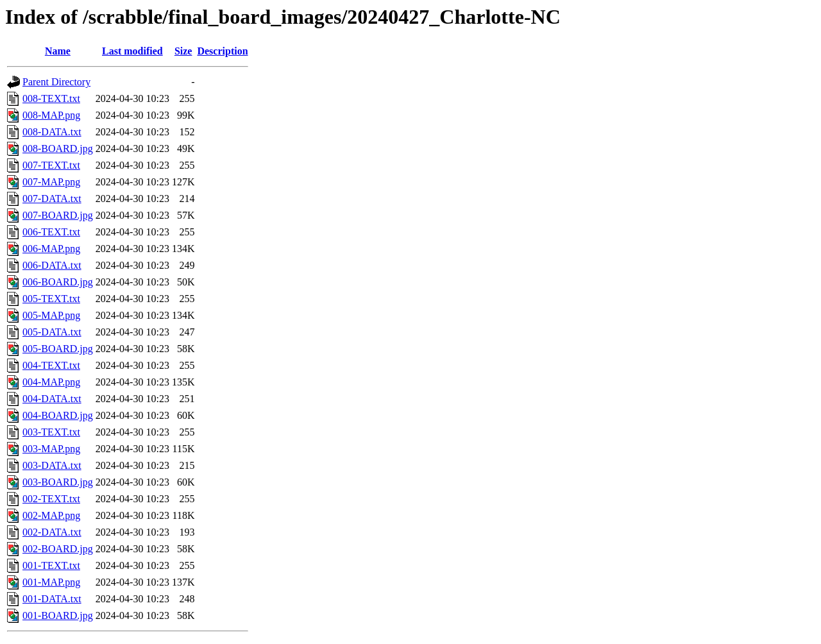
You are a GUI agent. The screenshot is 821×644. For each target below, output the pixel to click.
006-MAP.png (51, 249)
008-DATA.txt (52, 132)
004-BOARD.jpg (58, 415)
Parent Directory (56, 82)
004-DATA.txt (52, 399)
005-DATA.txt (52, 332)
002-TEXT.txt (51, 499)
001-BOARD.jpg (58, 615)
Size (183, 51)
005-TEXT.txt (51, 299)
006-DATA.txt (52, 265)
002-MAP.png (51, 515)
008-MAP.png (51, 115)
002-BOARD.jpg (58, 549)
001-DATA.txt (52, 599)
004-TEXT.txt (51, 365)
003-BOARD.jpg (58, 482)
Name (58, 51)
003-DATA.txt (52, 465)
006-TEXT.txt (51, 232)
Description (222, 51)
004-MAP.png (51, 382)
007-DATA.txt (52, 199)
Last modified (132, 51)
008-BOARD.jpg (58, 148)
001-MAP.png (51, 582)
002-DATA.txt (52, 532)
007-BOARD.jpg (58, 215)
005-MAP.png (51, 315)
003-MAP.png (51, 449)
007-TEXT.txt (51, 165)
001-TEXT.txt (51, 565)
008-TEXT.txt (51, 98)
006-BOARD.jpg (58, 282)
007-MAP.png (51, 182)
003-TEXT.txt (51, 432)
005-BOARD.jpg (58, 349)
